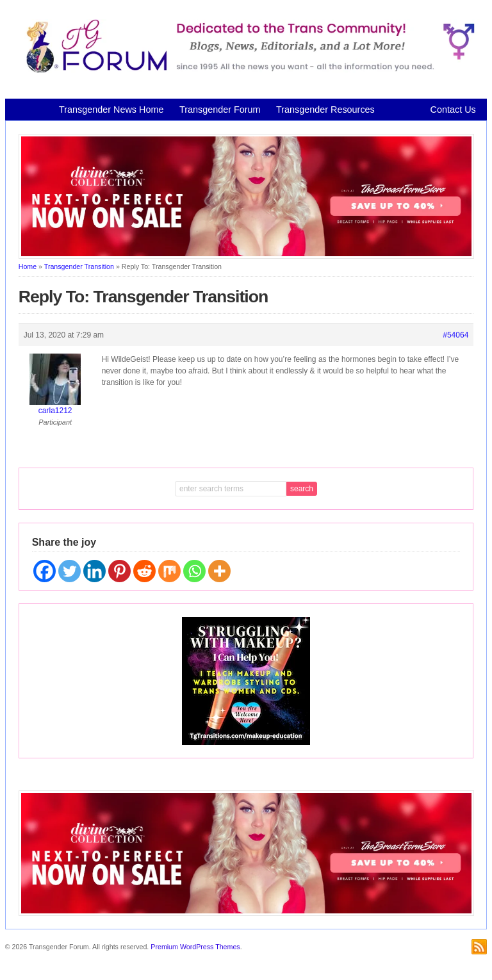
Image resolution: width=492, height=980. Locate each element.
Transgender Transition (79, 266)
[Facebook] (45, 571)
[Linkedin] (94, 571)
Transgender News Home (111, 110)
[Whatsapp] (194, 571)
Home (28, 266)
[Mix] (169, 571)
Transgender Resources (325, 110)
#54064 (455, 335)
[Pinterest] (119, 571)
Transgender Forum (220, 110)
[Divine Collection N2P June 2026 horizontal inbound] (247, 256)
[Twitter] (70, 571)
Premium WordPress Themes (195, 947)
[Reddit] (144, 571)
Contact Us (453, 110)
